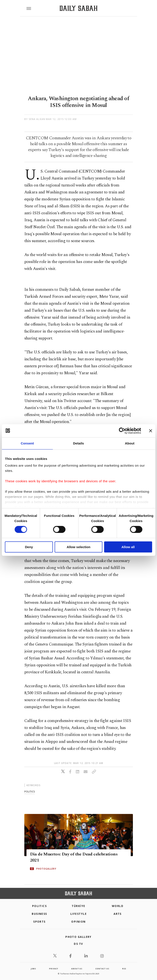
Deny (29, 547)
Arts (118, 914)
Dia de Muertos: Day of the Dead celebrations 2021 (74, 857)
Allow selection (78, 547)
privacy (54, 969)
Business (39, 914)
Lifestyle (78, 914)
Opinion (78, 922)
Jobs (33, 969)
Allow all (128, 547)
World (118, 906)
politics (30, 791)
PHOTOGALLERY (46, 869)
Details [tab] (79, 443)
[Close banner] (150, 431)
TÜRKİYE (78, 906)
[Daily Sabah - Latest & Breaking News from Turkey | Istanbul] (78, 8)
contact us (102, 969)
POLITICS (40, 906)
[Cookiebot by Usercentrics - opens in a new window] (122, 431)
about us (77, 969)
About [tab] (130, 443)
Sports (39, 922)
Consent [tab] (27, 443)
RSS (124, 969)
